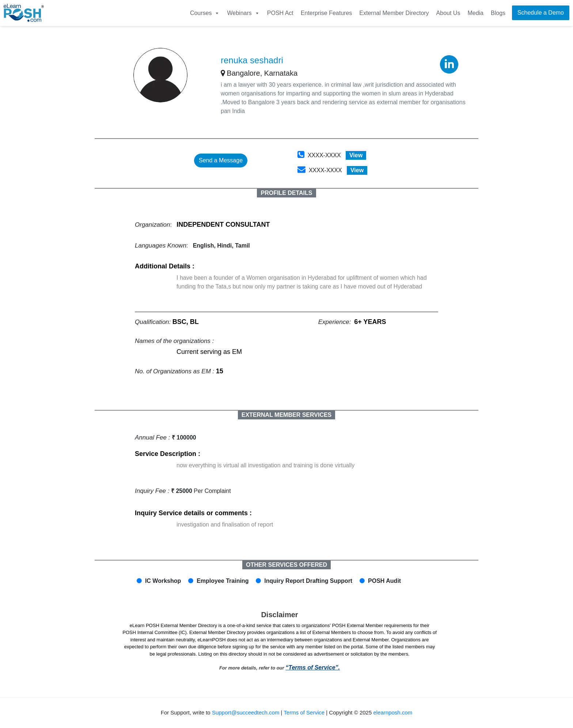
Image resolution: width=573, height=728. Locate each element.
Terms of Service (304, 712)
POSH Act (280, 13)
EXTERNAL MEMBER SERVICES (287, 415)
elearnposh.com (393, 712)
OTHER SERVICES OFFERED (286, 565)
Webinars (243, 13)
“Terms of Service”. (313, 667)
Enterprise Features (327, 13)
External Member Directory (394, 13)
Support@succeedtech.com (246, 712)
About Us (448, 13)
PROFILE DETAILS (286, 193)
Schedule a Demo (541, 13)
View (356, 155)
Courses (205, 13)
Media (475, 13)
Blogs (498, 13)
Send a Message (221, 160)
